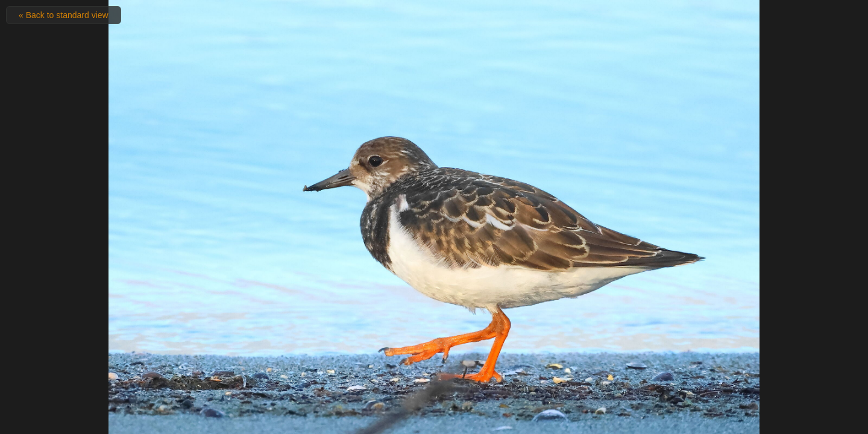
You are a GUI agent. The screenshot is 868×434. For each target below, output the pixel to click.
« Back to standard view (64, 15)
